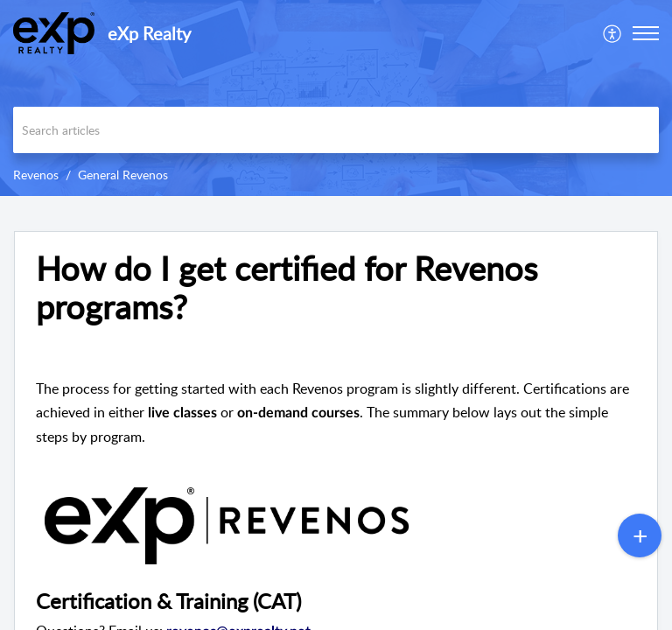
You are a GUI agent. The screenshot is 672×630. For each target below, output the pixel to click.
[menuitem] (613, 33)
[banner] (336, 98)
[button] (613, 33)
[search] (336, 130)
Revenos (36, 175)
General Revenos (123, 175)
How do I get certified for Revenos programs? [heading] (287, 288)
